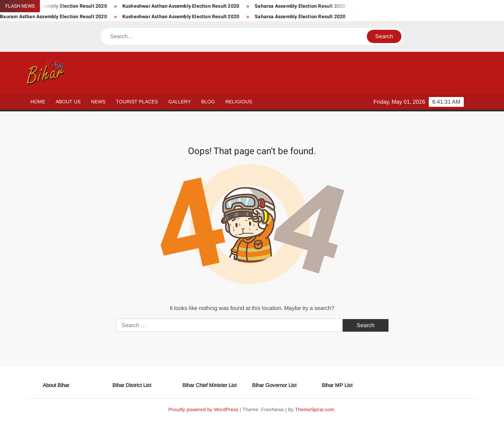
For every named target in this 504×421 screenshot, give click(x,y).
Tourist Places (137, 102)
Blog (208, 102)
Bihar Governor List (274, 385)
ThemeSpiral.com (315, 409)
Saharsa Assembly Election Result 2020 (305, 6)
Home (38, 102)
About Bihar (56, 385)
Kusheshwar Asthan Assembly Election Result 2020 (186, 6)
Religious (239, 102)
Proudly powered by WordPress (203, 409)
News (98, 102)
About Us (68, 102)
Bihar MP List (337, 385)
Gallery (180, 102)
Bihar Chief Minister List (209, 385)
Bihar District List (132, 385)
